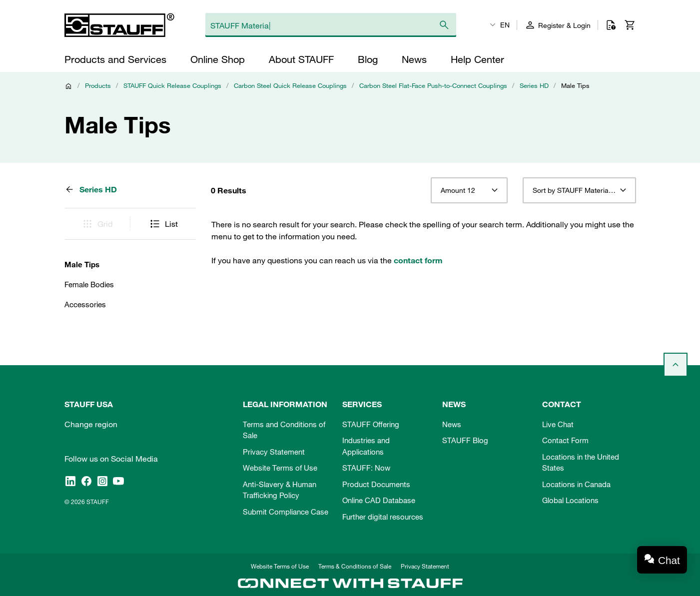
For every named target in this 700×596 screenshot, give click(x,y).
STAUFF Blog (465, 440)
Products (98, 85)
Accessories (85, 304)
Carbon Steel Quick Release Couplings (290, 85)
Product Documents (376, 484)
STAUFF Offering (371, 424)
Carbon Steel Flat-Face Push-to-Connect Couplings (433, 85)
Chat (669, 560)
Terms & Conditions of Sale (355, 566)
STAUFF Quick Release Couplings (172, 85)
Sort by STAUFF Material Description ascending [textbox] (579, 190)
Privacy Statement (274, 452)
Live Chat (558, 424)
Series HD (534, 85)
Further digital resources (383, 517)
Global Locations (570, 500)
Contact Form (565, 440)
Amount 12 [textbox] (458, 190)
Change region (91, 424)
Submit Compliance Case (286, 512)
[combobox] (469, 190)
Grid (97, 224)
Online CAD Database (379, 500)
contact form (418, 260)
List (163, 224)
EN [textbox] (505, 25)
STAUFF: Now (366, 468)
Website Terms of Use (280, 468)
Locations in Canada (576, 484)
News (452, 424)
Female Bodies (89, 284)
